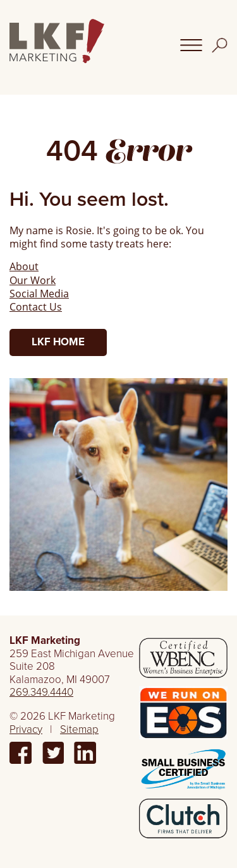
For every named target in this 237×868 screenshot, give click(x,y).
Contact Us (36, 306)
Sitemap (79, 729)
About (24, 266)
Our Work (33, 280)
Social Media (39, 293)
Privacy (26, 729)
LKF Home (58, 342)
